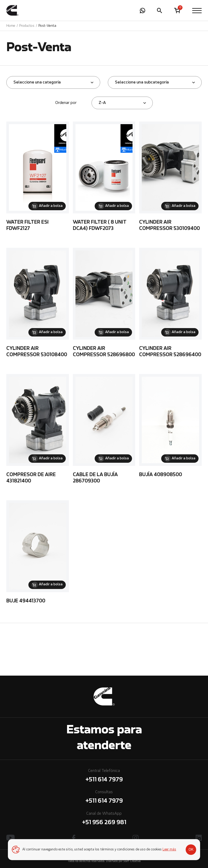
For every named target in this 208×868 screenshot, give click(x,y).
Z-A (102, 103)
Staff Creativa (132, 861)
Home (11, 26)
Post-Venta (47, 26)
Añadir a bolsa (51, 206)
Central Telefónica (104, 777)
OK (191, 850)
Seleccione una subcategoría (142, 82)
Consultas (104, 798)
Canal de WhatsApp (104, 819)
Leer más (169, 850)
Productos (27, 26)
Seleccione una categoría (37, 82)
